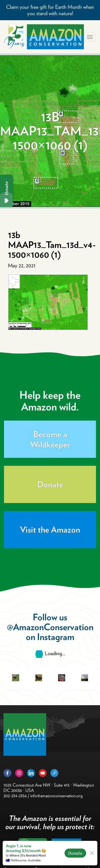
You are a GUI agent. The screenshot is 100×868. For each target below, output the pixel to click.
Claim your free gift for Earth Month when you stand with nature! (50, 10)
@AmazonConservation (50, 627)
